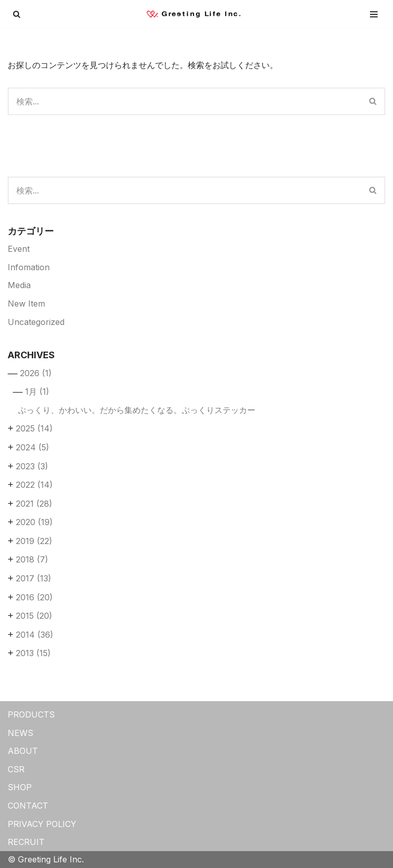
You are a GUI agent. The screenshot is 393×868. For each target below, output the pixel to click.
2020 (34, 522)
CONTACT (28, 806)
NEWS (20, 733)
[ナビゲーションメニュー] (374, 14)
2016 (34, 597)
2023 (32, 466)
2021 (34, 504)
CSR (16, 769)
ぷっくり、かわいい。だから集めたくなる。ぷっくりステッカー (137, 410)
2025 (34, 428)
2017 (34, 578)
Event (19, 249)
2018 (32, 559)
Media (19, 285)
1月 (37, 392)
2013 (33, 653)
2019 (34, 541)
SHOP (20, 787)
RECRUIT (26, 842)
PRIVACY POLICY (42, 824)
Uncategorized (36, 322)
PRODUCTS (31, 714)
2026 (36, 373)
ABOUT (23, 751)
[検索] (17, 14)
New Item (26, 303)
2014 (35, 635)
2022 (34, 485)
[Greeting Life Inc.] (196, 14)
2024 (32, 447)
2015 (34, 616)
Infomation (29, 267)
